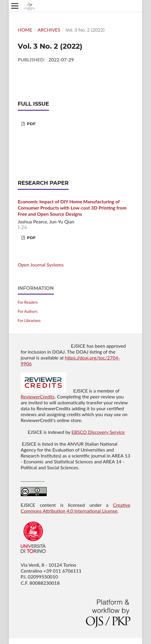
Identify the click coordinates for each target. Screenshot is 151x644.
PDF (31, 124)
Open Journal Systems (41, 265)
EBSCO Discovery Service (98, 432)
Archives (49, 30)
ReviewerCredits (38, 397)
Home (25, 30)
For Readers (28, 302)
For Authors (28, 311)
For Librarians (29, 321)
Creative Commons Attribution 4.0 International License (75, 508)
